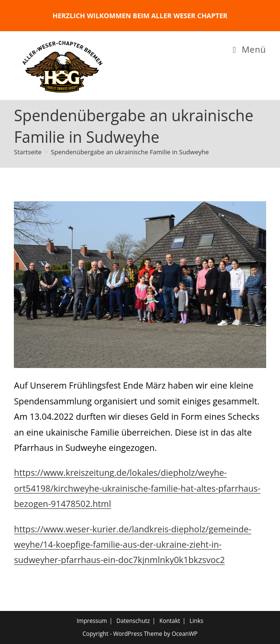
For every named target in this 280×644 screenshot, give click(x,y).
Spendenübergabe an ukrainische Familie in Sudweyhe (130, 152)
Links (196, 621)
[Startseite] (28, 152)
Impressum (92, 621)
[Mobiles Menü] (250, 49)
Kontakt (170, 621)
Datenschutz (133, 621)
